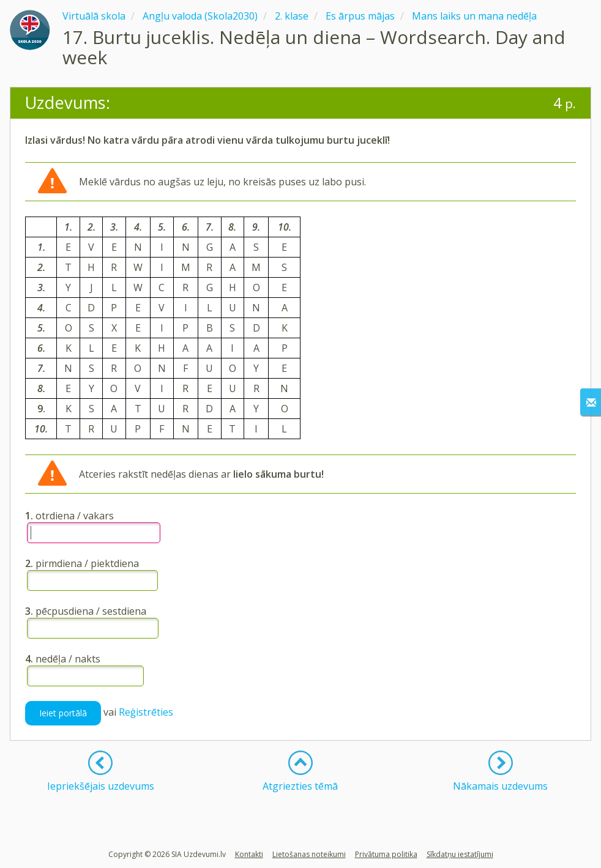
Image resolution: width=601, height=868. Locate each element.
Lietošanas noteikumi (309, 854)
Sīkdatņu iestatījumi (460, 854)
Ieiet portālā (63, 713)
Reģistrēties (146, 712)
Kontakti (249, 854)
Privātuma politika (386, 854)
